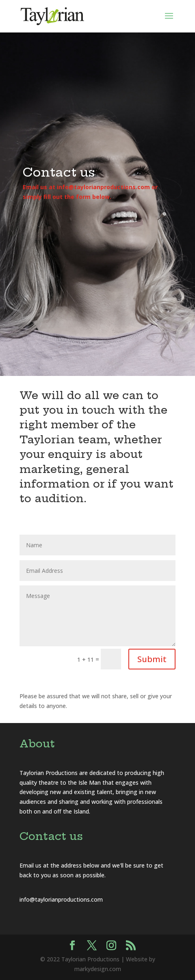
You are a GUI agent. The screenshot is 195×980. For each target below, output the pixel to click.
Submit (152, 659)
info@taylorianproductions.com (61, 899)
